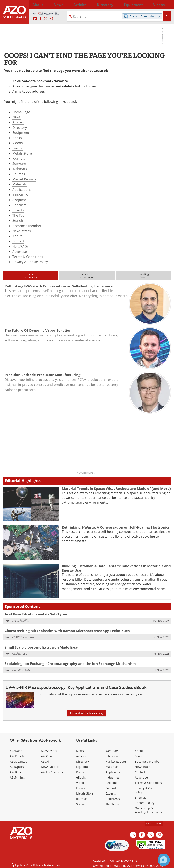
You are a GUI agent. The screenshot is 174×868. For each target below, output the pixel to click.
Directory (79, 5)
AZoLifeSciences (52, 772)
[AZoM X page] (46, 19)
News (16, 117)
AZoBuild (16, 772)
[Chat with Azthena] (164, 860)
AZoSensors (49, 751)
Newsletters (22, 231)
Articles (18, 122)
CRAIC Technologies (24, 637)
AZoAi (45, 761)
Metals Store (22, 153)
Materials (19, 184)
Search (18, 220)
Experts (18, 210)
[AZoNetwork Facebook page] (40, 19)
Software (19, 164)
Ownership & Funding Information (149, 810)
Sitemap (140, 797)
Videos (18, 143)
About (17, 236)
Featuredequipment (87, 276)
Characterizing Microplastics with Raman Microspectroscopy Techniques (67, 631)
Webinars (20, 169)
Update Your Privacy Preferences (35, 863)
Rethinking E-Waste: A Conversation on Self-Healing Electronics (116, 527)
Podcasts (19, 205)
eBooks (81, 777)
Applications (22, 190)
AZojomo (19, 200)
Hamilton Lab (21, 670)
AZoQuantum (50, 756)
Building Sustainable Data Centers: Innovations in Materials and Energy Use (116, 568)
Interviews (113, 756)
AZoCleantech (19, 761)
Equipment (21, 133)
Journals (19, 158)
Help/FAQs (20, 246)
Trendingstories (143, 276)
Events (17, 148)
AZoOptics (17, 767)
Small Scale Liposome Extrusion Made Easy (41, 647)
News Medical (51, 767)
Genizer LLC (20, 654)
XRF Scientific (20, 621)
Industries (20, 195)
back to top (154, 823)
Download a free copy (87, 713)
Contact (18, 241)
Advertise (20, 252)
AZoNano (16, 751)
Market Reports (24, 179)
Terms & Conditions (28, 257)
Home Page (21, 112)
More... (167, 5)
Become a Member (27, 226)
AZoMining (17, 777)
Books (17, 138)
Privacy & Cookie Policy (30, 262)
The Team (20, 215)
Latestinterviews (31, 276)
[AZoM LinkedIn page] (35, 19)
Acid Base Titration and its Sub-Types (36, 614)
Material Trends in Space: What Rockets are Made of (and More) (116, 489)
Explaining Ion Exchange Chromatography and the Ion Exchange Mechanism (70, 664)
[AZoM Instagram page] (51, 19)
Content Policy (145, 803)
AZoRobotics (18, 756)
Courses (19, 174)
